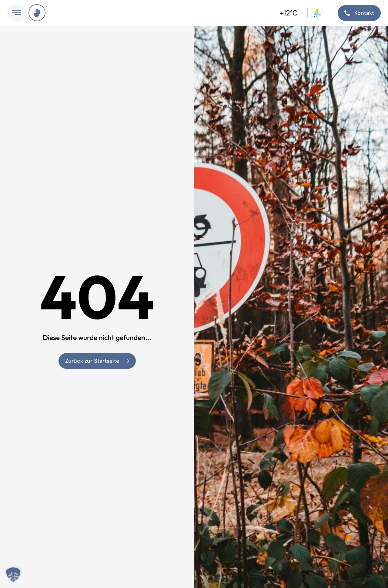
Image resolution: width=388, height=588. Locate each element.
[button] (13, 575)
